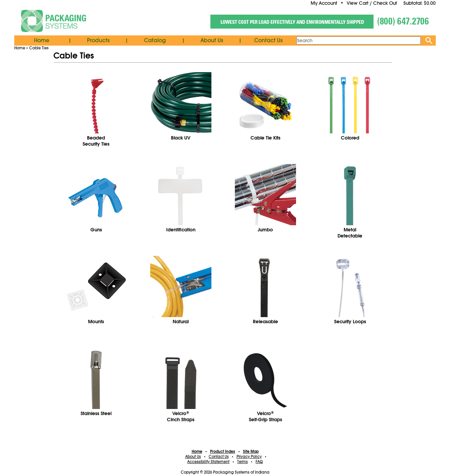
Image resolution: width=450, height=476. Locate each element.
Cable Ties (39, 48)
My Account (324, 3)
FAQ (259, 462)
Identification (181, 230)
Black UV (181, 138)
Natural (181, 322)
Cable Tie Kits (265, 138)
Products (98, 40)
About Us (212, 40)
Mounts (96, 322)
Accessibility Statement (208, 462)
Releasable (265, 322)
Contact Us (269, 40)
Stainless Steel (96, 413)
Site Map (251, 452)
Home (42, 40)
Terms (243, 462)
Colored (350, 138)
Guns (96, 230)
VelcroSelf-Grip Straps (265, 416)
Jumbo (265, 230)
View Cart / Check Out (372, 3)
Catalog (155, 40)
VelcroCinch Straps (181, 416)
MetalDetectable (350, 233)
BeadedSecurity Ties (96, 141)
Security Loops (350, 322)
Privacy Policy (249, 457)
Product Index (223, 452)
